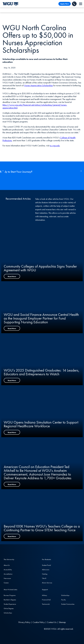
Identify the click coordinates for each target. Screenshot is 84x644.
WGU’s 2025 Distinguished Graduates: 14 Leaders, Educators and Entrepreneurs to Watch (42, 372)
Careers (6, 583)
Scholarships (8, 613)
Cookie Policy (39, 622)
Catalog (45, 574)
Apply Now (65, 4)
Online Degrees (9, 608)
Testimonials (46, 604)
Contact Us (52, 622)
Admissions (46, 570)
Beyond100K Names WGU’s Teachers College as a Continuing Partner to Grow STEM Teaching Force (42, 528)
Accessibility (8, 570)
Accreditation (8, 574)
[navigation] (81, 4)
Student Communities (68, 604)
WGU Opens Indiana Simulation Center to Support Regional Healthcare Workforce (41, 424)
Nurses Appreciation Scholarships (38, 85)
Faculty (63, 600)
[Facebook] (18, 629)
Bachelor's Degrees (10, 600)
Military (45, 595)
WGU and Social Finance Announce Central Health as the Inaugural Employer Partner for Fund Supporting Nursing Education (41, 318)
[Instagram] (23, 629)
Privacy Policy (24, 622)
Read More (12, 277)
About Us (7, 565)
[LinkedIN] (13, 629)
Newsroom (7, 578)
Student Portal (46, 565)
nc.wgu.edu (55, 146)
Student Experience (10, 604)
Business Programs (10, 595)
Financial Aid (46, 600)
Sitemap (62, 622)
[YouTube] (28, 629)
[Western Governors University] (11, 4)
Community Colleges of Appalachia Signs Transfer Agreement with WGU (40, 268)
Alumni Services (47, 583)
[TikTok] (33, 629)
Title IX (44, 578)
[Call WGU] (74, 4)
